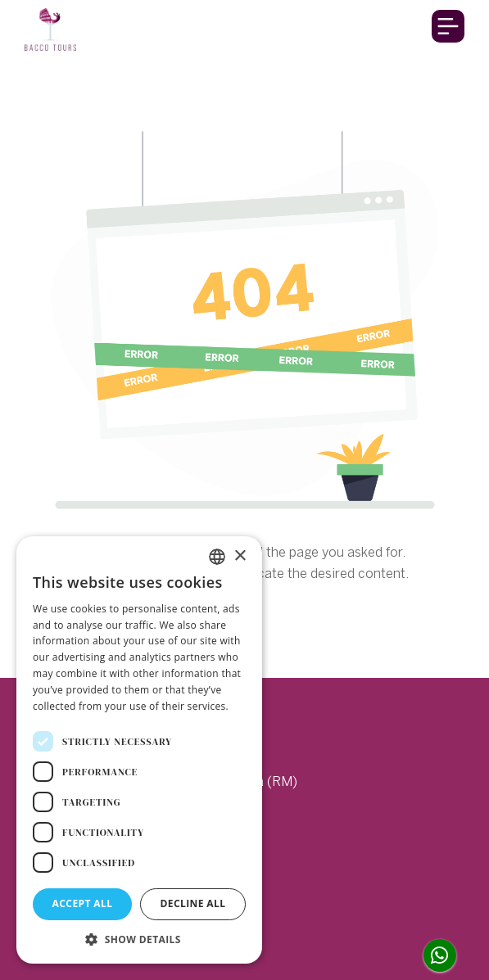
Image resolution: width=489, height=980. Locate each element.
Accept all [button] (83, 903)
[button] (139, 939)
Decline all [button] (193, 903)
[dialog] (139, 750)
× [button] (240, 556)
